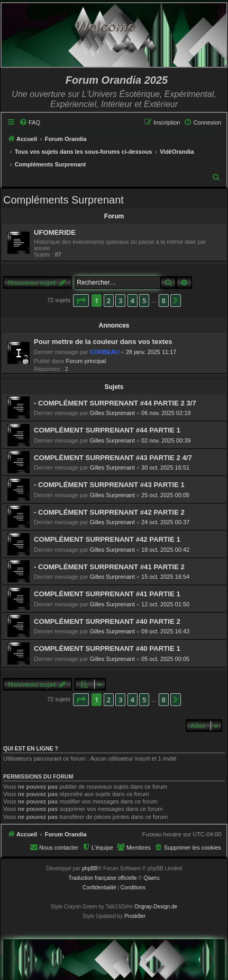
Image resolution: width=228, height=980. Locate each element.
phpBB (90, 868)
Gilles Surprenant (112, 413)
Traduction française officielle (103, 878)
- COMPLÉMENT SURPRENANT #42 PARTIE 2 (109, 512)
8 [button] (164, 301)
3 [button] (120, 301)
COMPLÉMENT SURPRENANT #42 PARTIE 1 (107, 539)
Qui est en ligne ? (31, 748)
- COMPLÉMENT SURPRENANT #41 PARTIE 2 (109, 567)
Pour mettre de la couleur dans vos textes (103, 342)
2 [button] (109, 301)
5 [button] (144, 301)
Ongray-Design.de (156, 907)
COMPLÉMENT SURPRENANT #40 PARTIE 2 (107, 621)
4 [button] (133, 301)
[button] (81, 301)
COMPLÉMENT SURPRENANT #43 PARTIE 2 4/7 (113, 458)
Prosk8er (135, 916)
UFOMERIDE (55, 232)
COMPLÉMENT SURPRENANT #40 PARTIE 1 (107, 648)
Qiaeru (151, 878)
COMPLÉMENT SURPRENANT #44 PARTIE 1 (107, 430)
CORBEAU (105, 352)
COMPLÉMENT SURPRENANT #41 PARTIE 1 (107, 594)
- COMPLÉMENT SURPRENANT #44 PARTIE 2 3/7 (115, 403)
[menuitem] (30, 122)
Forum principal (86, 361)
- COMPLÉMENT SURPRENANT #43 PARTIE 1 (109, 485)
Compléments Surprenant (63, 200)
